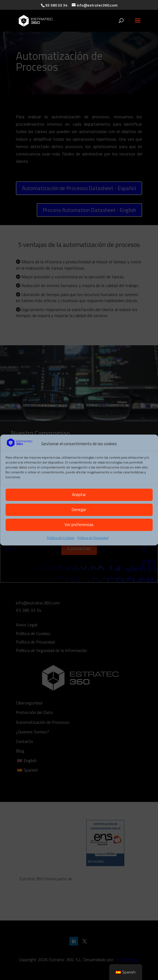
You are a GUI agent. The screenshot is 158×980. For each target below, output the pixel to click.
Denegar (79, 510)
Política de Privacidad (93, 538)
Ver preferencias (79, 525)
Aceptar (79, 495)
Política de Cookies (61, 538)
